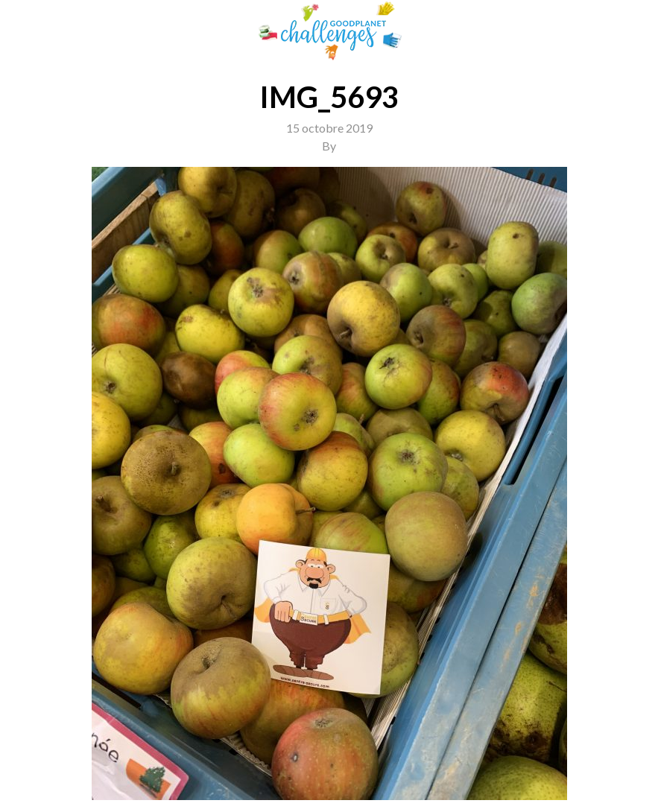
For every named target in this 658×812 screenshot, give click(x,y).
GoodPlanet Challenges (329, 31)
